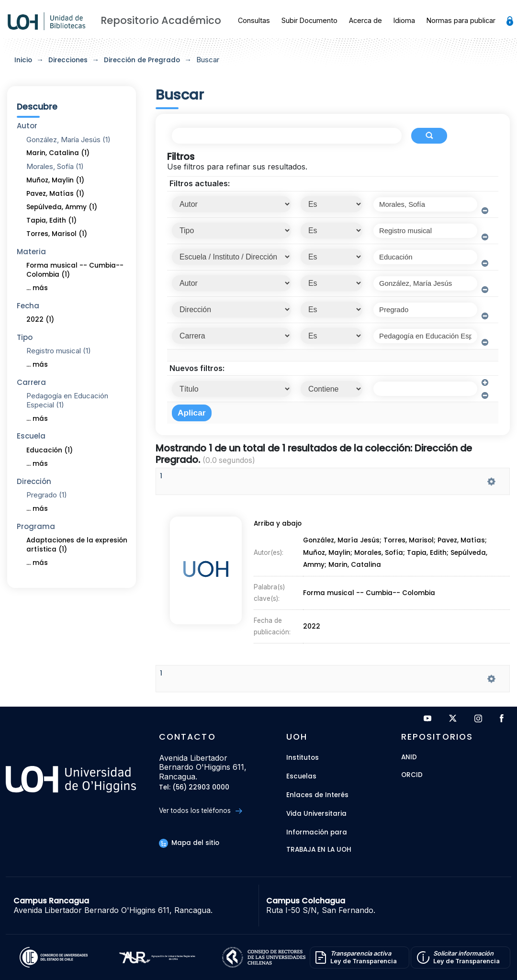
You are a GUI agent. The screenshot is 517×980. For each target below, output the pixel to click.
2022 (312, 624)
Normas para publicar (461, 20)
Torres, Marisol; (411, 542)
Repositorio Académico (161, 20)
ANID (409, 758)
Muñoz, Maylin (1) (55, 180)
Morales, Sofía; (381, 554)
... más (37, 288)
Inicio (23, 60)
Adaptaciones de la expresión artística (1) (77, 545)
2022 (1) (40, 320)
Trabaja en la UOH (319, 850)
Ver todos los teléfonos (200, 811)
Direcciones (68, 60)
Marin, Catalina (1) (58, 153)
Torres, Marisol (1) (57, 234)
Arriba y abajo (277, 526)
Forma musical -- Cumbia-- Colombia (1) (75, 270)
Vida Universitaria (316, 814)
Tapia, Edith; (429, 554)
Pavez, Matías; (464, 542)
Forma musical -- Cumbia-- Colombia (369, 592)
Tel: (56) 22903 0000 (194, 788)
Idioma (404, 20)
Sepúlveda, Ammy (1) (62, 207)
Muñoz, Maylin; (328, 554)
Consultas (254, 20)
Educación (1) (50, 450)
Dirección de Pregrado (142, 60)
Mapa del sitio (189, 843)
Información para (317, 832)
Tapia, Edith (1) (51, 220)
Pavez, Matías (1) (55, 194)
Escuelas (301, 776)
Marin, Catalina (355, 565)
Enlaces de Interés (317, 795)
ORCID (412, 775)
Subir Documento (309, 20)
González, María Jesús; (343, 542)
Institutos (303, 758)
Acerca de (365, 20)
